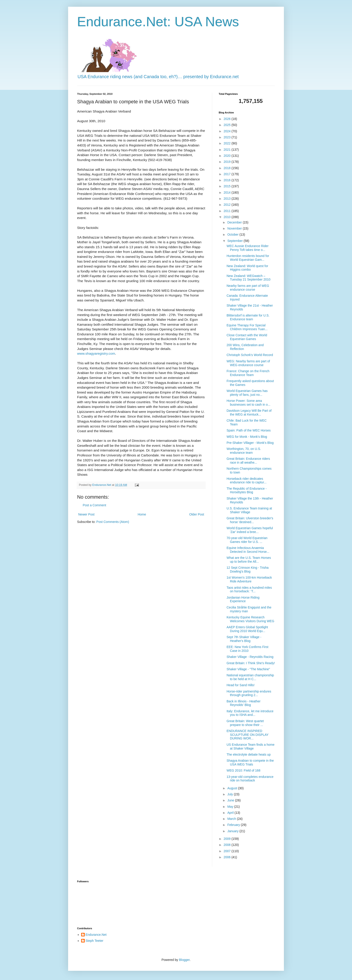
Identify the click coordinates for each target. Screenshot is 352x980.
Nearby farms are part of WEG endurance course (248, 288)
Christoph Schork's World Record (250, 355)
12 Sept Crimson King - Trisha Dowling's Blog (248, 570)
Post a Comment (94, 505)
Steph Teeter (95, 941)
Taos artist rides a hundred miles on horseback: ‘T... (249, 590)
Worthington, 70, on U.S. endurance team (244, 451)
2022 (228, 143)
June (231, 800)
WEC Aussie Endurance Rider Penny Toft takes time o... (248, 248)
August (233, 788)
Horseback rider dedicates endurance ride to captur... (247, 481)
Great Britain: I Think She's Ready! (251, 663)
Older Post (197, 514)
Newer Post (86, 514)
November (235, 228)
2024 (228, 131)
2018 (228, 168)
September (235, 241)
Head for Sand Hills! (241, 685)
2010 (228, 217)
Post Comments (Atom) (113, 522)
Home (142, 514)
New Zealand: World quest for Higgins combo (247, 268)
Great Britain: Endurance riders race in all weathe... (248, 461)
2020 (228, 156)
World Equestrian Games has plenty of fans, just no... (247, 393)
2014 (228, 192)
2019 (228, 162)
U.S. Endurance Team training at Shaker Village (249, 510)
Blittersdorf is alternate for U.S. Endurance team (248, 317)
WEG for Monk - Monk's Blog (247, 437)
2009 (228, 839)
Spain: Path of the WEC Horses (249, 430)
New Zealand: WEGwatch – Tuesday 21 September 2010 (248, 278)
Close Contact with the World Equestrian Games (247, 337)
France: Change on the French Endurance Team (248, 373)
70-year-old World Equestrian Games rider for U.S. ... (247, 540)
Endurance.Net (96, 935)
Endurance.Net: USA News (158, 22)
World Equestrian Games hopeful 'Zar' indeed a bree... (250, 530)
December (235, 222)
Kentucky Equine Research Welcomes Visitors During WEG (250, 619)
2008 (228, 845)
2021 (228, 150)
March (232, 819)
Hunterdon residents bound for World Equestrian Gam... (248, 258)
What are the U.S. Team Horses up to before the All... (249, 560)
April (231, 813)
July (231, 794)
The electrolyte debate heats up (249, 754)
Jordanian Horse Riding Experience (243, 599)
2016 (228, 180)
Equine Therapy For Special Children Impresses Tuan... (247, 327)
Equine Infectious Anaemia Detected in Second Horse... (248, 550)
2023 (228, 137)
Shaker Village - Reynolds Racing (250, 657)
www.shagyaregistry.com (96, 353)
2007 (228, 851)
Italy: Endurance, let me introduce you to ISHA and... (250, 713)
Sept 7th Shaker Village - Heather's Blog (244, 639)
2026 (228, 119)
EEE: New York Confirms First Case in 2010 (247, 649)
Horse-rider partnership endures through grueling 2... (249, 693)
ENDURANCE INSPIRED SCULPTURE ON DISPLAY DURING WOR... (247, 735)
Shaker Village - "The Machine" (248, 669)
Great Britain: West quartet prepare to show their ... (245, 723)
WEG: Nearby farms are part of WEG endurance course (248, 363)
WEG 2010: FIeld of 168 (243, 770)
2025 (228, 125)
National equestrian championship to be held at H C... (250, 677)
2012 (228, 205)
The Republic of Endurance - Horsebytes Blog (247, 490)
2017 (228, 174)
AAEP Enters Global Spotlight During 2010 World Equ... (247, 629)
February (234, 825)
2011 (228, 211)
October (233, 234)
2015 (228, 186)
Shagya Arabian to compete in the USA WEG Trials (250, 762)
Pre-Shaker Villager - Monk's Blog (250, 443)
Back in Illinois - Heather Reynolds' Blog (244, 703)
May (231, 807)
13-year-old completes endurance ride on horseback (250, 779)
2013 (228, 199)
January (233, 831)
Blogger (184, 960)
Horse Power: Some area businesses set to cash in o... (248, 403)
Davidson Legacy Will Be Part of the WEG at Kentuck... (249, 413)
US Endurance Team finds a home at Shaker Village (251, 747)
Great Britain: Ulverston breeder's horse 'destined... (250, 520)
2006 (228, 857)
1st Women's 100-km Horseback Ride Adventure (249, 579)
